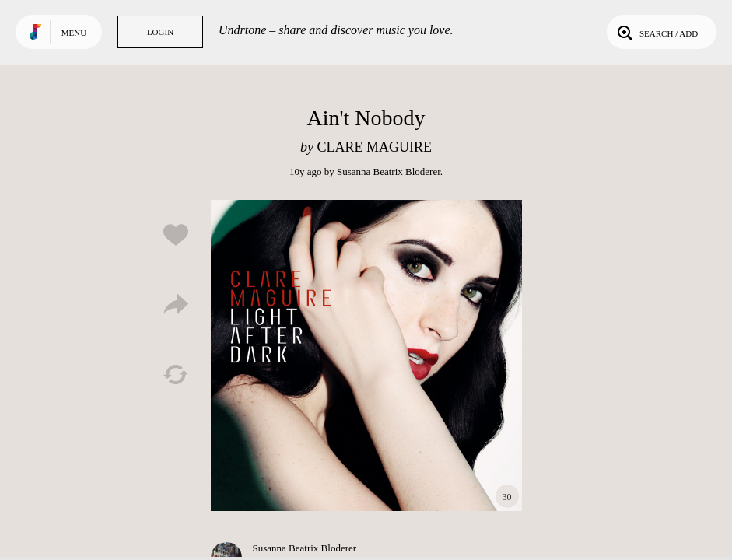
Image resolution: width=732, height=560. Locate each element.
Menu (74, 33)
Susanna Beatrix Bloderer (389, 171)
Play (366, 355)
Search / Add (656, 32)
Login (160, 32)
